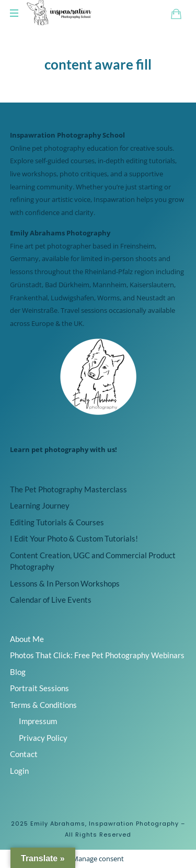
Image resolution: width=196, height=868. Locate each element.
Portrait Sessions (39, 688)
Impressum (38, 721)
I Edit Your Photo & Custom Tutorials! (74, 538)
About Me (27, 639)
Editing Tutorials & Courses (57, 522)
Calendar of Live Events (51, 600)
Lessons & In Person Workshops (65, 583)
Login (19, 771)
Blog (18, 672)
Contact (24, 754)
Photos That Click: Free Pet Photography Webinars (97, 655)
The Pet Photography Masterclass (68, 489)
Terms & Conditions (43, 705)
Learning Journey (40, 505)
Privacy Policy (43, 738)
